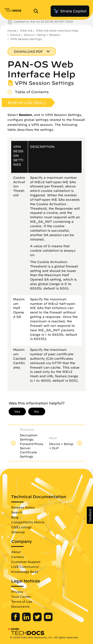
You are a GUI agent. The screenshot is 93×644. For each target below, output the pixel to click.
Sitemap (18, 532)
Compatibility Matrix (28, 522)
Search (17, 512)
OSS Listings (21, 527)
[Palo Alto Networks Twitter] (38, 620)
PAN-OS (26, 31)
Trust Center (21, 597)
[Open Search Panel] (37, 11)
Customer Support (26, 562)
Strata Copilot (70, 11)
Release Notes (23, 507)
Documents (20, 606)
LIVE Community (25, 567)
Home (12, 31)
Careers (17, 557)
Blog (15, 517)
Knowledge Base (25, 572)
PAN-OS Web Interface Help (57, 31)
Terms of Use (22, 601)
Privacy (17, 592)
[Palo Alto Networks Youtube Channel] (48, 620)
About (16, 552)
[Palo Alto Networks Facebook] (16, 620)
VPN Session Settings (26, 39)
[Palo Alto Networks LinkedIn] (27, 620)
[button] (90, 515)
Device (15, 35)
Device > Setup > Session (42, 35)
